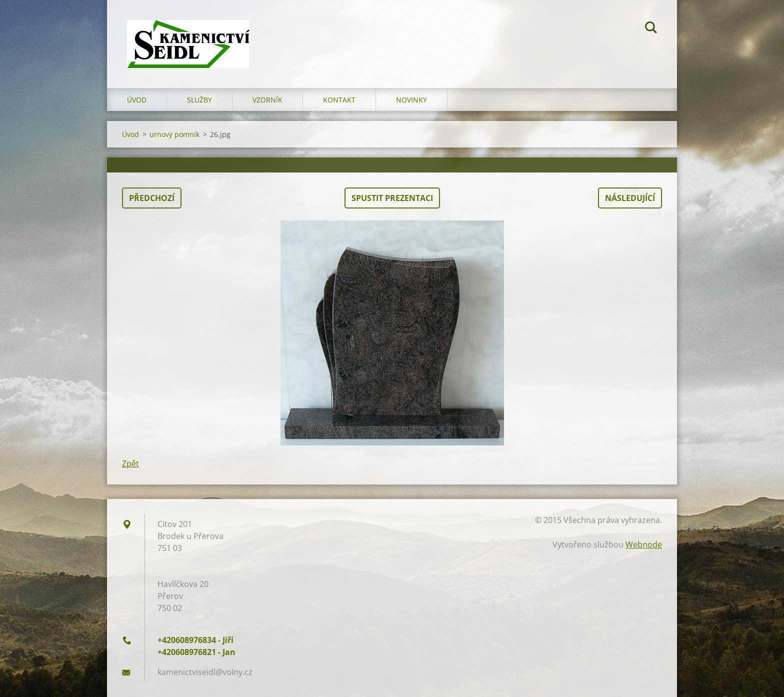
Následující (630, 198)
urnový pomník (174, 134)
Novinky (411, 100)
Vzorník (267, 100)
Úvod (137, 100)
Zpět (130, 463)
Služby (199, 100)
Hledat (651, 29)
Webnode (644, 544)
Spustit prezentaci (392, 198)
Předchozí (152, 198)
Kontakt (339, 100)
